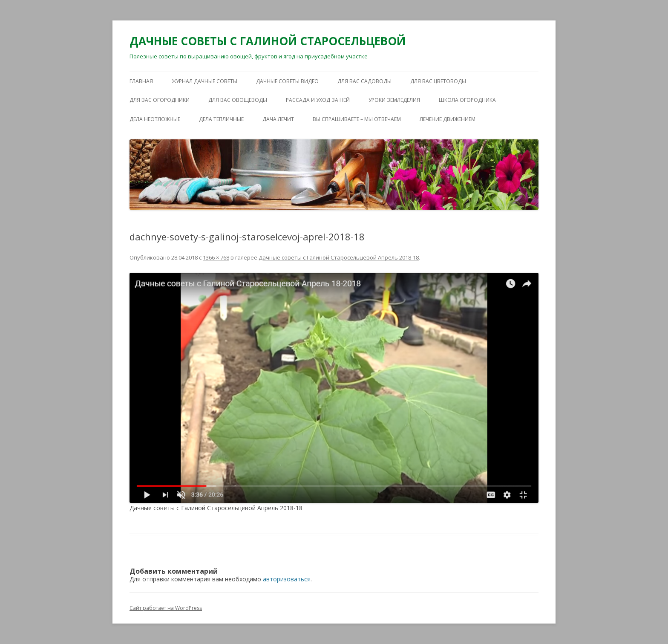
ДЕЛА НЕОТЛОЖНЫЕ (155, 119)
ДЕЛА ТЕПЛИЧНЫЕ (221, 119)
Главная (141, 81)
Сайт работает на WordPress (166, 608)
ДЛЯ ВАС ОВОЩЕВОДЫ (238, 100)
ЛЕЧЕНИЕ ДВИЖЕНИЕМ (448, 119)
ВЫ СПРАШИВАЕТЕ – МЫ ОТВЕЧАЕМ (357, 119)
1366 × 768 (216, 257)
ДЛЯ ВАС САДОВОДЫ (364, 81)
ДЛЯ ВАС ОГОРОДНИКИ (160, 100)
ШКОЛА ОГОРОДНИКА (467, 100)
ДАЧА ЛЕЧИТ (278, 119)
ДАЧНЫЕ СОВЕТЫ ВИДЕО (287, 81)
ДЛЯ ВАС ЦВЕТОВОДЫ (438, 81)
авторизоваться (287, 579)
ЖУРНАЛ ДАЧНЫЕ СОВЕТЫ (204, 81)
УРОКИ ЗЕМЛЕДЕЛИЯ (394, 100)
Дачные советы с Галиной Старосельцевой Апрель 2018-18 (339, 257)
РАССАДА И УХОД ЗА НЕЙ (318, 100)
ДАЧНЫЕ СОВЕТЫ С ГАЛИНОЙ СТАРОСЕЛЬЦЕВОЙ (268, 41)
